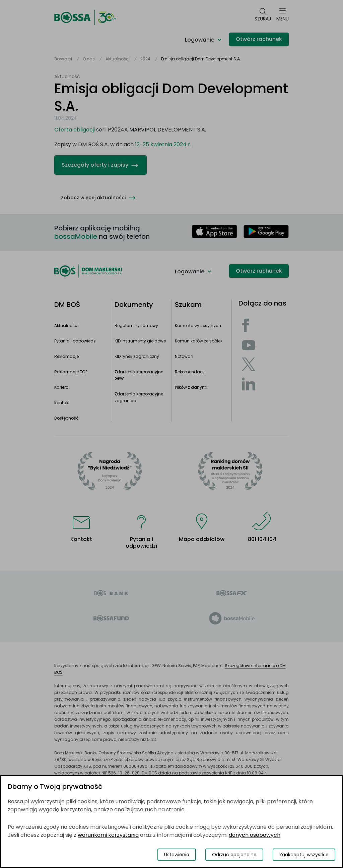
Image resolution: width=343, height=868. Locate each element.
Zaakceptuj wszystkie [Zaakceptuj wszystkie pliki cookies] (304, 855)
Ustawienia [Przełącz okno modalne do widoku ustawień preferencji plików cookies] (177, 855)
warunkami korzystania (108, 835)
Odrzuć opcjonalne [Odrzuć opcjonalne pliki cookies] (234, 855)
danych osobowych (255, 835)
